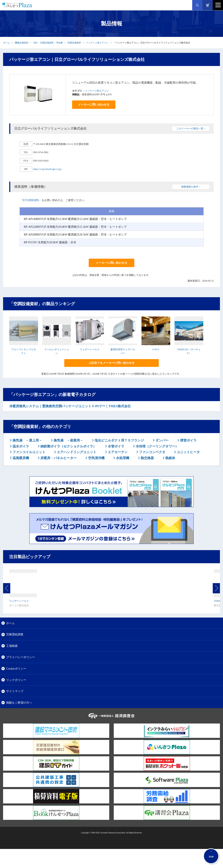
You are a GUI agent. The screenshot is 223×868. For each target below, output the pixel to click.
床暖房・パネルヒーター (58, 458)
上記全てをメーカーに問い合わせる (111, 363)
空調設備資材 (74, 43)
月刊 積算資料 (30, 200)
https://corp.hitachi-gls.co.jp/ (47, 169)
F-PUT (156, 349)
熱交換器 (147, 458)
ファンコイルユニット (29, 452)
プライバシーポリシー (21, 657)
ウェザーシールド (90, 349)
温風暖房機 (20, 458)
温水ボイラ (20, 446)
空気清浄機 (96, 458)
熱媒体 (170, 458)
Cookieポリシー (16, 669)
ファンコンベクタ (152, 452)
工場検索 (12, 646)
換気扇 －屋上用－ (27, 440)
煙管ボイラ (188, 440)
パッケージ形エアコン (97, 43)
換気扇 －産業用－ (68, 440)
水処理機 (122, 458)
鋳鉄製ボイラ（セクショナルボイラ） (68, 446)
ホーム (6, 43)
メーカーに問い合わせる (94, 105)
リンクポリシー (16, 680)
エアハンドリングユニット (76, 452)
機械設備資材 (22, 43)
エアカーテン (117, 452)
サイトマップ (15, 691)
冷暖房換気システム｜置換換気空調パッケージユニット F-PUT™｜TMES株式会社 (70, 406)
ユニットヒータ (188, 452)
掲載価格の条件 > (191, 187)
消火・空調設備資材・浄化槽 (48, 43)
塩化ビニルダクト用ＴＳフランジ (119, 440)
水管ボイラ (116, 446)
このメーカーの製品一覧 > (191, 129)
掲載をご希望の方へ (19, 703)
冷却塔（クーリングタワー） (157, 446)
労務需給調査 (15, 634)
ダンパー (162, 440)
